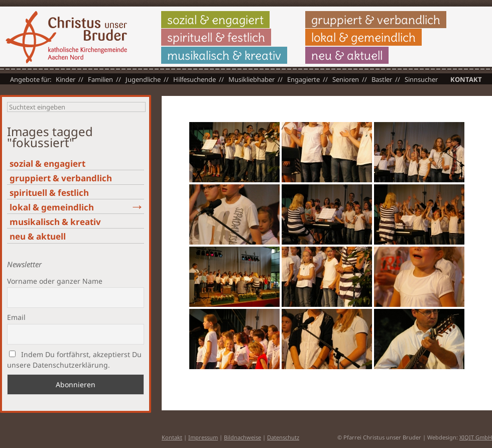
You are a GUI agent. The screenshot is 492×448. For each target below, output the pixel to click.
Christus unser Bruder (66, 37)
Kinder (66, 79)
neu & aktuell (347, 55)
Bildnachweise (242, 437)
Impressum (203, 437)
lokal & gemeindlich (363, 37)
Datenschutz (283, 437)
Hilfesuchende (195, 79)
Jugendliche (143, 79)
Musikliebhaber (252, 79)
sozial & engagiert (215, 20)
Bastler (382, 79)
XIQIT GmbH (476, 437)
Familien (100, 79)
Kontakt (466, 79)
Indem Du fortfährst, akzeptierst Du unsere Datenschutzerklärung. (74, 360)
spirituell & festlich (216, 37)
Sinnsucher (421, 79)
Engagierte (303, 79)
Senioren (346, 79)
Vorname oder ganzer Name (55, 281)
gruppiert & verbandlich (376, 20)
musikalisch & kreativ (224, 55)
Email (16, 317)
